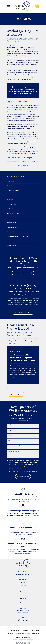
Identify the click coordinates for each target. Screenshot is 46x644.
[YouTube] (27, 622)
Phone (9, 437)
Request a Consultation (23, 275)
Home (23, 584)
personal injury (18, 45)
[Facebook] (19, 622)
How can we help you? (14, 453)
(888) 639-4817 (23, 576)
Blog (23, 597)
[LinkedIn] (23, 622)
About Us (23, 588)
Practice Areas (23, 591)
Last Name (11, 432)
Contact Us (23, 600)
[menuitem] (23, 182)
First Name (11, 427)
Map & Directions (23, 615)
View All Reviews (16, 396)
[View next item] (12, 390)
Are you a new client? (14, 448)
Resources (23, 594)
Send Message (23, 479)
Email (9, 443)
